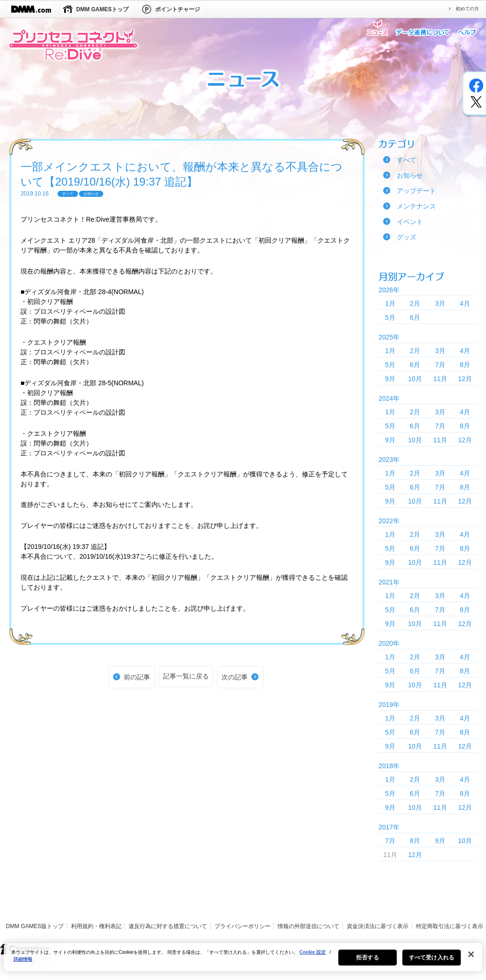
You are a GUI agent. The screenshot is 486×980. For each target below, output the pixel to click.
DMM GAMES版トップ (35, 926)
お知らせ (410, 175)
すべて (407, 160)
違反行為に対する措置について (168, 926)
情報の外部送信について (308, 926)
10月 (415, 379)
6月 (415, 317)
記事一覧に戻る (186, 676)
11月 (440, 379)
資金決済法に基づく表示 (378, 926)
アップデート (416, 191)
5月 (390, 317)
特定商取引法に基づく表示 (450, 926)
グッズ (407, 237)
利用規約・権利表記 (96, 926)
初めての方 (467, 9)
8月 (465, 365)
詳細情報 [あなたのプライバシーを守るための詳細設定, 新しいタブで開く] (23, 963)
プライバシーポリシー (243, 926)
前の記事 (137, 677)
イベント (410, 222)
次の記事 (235, 677)
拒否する (367, 962)
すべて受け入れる (432, 962)
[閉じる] (471, 958)
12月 (465, 379)
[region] (243, 961)
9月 (390, 379)
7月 (440, 365)
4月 (465, 303)
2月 (415, 303)
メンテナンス (416, 206)
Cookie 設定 (313, 956)
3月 (440, 303)
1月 (390, 303)
